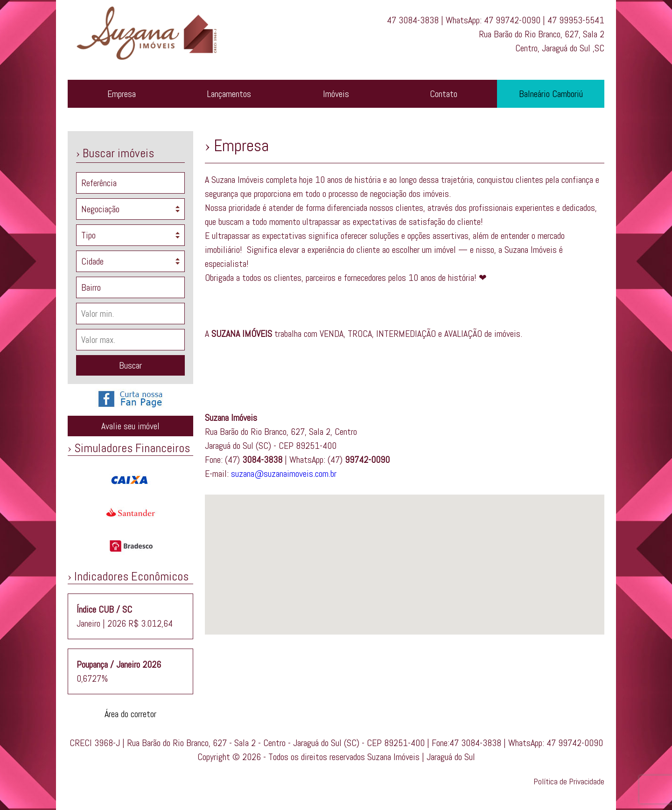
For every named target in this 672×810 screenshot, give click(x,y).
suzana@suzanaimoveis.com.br (284, 474)
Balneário (551, 94)
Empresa (122, 94)
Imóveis (336, 94)
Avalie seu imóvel (130, 426)
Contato (444, 94)
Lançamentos (229, 94)
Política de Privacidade (569, 781)
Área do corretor (130, 714)
